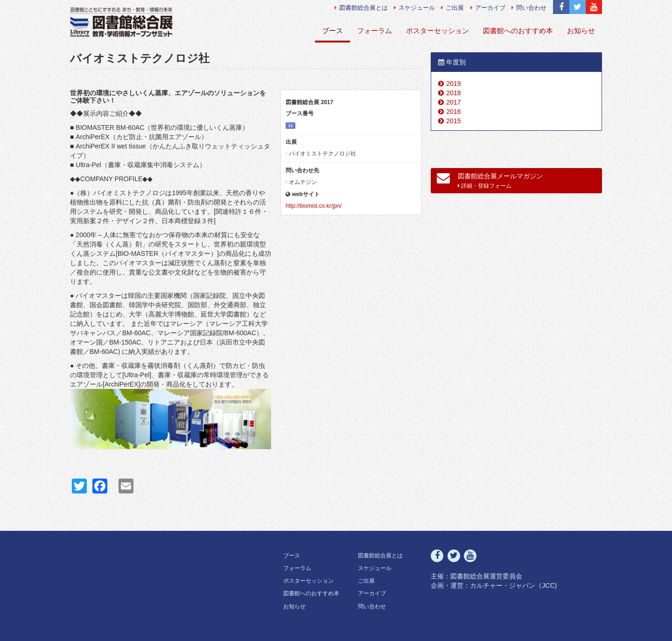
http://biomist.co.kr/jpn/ (314, 206)
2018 (453, 93)
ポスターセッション (437, 31)
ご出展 (452, 8)
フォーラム (374, 31)
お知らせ (581, 31)
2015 (453, 121)
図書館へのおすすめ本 (518, 31)
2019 (453, 84)
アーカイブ (488, 8)
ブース (332, 31)
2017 (453, 102)
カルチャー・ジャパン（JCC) (513, 585)
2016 (453, 112)
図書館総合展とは (361, 8)
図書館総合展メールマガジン (490, 180)
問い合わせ (529, 8)
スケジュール (414, 8)
